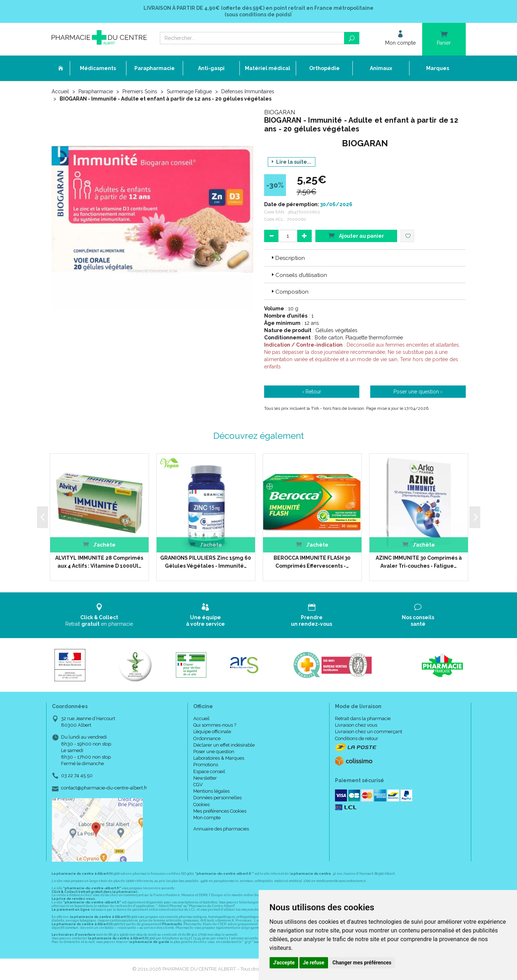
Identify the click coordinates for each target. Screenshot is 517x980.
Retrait (99, 615)
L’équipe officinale (212, 732)
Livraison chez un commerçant (369, 732)
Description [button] (287, 258)
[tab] (365, 258)
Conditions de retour (357, 738)
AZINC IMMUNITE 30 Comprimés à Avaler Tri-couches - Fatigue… (419, 562)
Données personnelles (217, 798)
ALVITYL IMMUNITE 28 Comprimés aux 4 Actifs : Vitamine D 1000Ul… (99, 562)
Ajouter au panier (356, 235)
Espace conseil (209, 771)
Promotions (206, 765)
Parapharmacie (96, 91)
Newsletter (205, 778)
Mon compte (207, 818)
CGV (198, 785)
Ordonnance (207, 738)
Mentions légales (211, 791)
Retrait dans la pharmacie (363, 718)
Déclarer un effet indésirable (224, 745)
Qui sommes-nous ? (215, 725)
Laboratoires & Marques (219, 758)
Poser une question (214, 752)
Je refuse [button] (314, 963)
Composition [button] (289, 292)
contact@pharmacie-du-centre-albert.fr (104, 788)
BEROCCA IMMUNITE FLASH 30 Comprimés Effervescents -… (312, 562)
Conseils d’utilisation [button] (298, 275)
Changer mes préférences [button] (362, 963)
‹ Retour (312, 392)
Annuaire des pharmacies (221, 829)
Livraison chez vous (356, 725)
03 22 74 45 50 (77, 775)
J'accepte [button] (284, 963)
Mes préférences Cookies (220, 811)
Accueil (60, 91)
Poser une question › (418, 392)
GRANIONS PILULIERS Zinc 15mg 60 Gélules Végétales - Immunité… (206, 562)
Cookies (201, 805)
